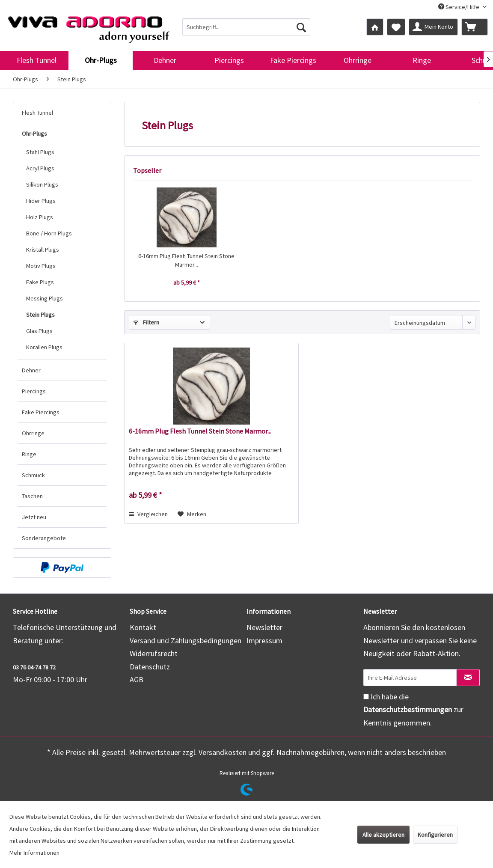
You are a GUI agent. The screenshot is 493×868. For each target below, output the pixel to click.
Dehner (31, 370)
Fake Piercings (41, 412)
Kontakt (143, 627)
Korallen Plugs (44, 347)
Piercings (34, 391)
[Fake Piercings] (293, 60)
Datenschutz (150, 667)
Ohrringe (33, 433)
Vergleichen (148, 514)
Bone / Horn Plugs (49, 233)
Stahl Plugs (40, 152)
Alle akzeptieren (383, 835)
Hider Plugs (41, 201)
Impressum (264, 641)
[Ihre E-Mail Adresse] (410, 678)
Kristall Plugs (43, 250)
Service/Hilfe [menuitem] (459, 7)
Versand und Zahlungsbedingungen (186, 641)
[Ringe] (422, 60)
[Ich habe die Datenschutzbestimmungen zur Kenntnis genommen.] (366, 697)
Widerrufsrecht (154, 653)
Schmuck (33, 475)
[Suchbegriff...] (246, 27)
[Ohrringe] (357, 60)
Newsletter (264, 627)
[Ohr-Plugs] (101, 60)
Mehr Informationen (34, 853)
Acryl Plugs (40, 168)
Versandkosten (223, 752)
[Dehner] (165, 60)
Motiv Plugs (41, 266)
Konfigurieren (435, 835)
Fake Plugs (40, 282)
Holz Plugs (40, 217)
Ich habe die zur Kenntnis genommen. (413, 710)
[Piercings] (229, 60)
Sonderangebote (44, 538)
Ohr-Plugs (34, 134)
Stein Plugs (40, 315)
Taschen (32, 496)
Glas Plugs (39, 331)
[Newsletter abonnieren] (468, 678)
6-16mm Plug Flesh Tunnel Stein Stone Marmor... (186, 260)
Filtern (146, 322)
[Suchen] (301, 27)
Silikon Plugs (42, 184)
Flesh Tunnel (37, 113)
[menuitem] (246, 27)
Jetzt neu (34, 517)
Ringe (29, 454)
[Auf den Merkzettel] (192, 514)
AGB (137, 679)
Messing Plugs (45, 298)
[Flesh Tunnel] (36, 60)
